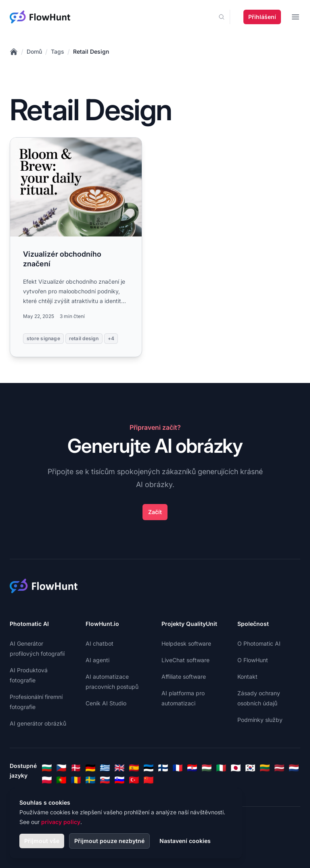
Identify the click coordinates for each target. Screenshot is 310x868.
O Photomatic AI (259, 643)
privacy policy (61, 822)
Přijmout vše (42, 841)
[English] (119, 768)
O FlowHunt (253, 660)
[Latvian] (279, 768)
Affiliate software (184, 677)
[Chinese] (149, 780)
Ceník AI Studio (106, 703)
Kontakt (247, 677)
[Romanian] (76, 780)
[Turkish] (134, 780)
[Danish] (76, 768)
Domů (34, 51)
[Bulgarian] (47, 768)
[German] (90, 768)
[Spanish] (134, 768)
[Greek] (105, 768)
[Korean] (250, 768)
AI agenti (97, 660)
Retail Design (91, 51)
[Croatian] (192, 768)
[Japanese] (236, 768)
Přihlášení (262, 17)
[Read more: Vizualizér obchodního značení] (76, 247)
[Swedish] (90, 780)
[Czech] (61, 768)
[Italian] (221, 768)
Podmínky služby (260, 720)
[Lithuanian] (265, 768)
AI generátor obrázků (38, 723)
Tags (58, 51)
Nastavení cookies (185, 841)
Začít (155, 512)
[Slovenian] (119, 780)
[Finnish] (163, 768)
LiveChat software (185, 660)
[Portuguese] (61, 780)
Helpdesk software (186, 643)
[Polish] (47, 780)
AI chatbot (99, 643)
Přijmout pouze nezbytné (109, 841)
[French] (178, 768)
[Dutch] (294, 768)
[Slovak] (105, 780)
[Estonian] (149, 768)
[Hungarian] (207, 768)
